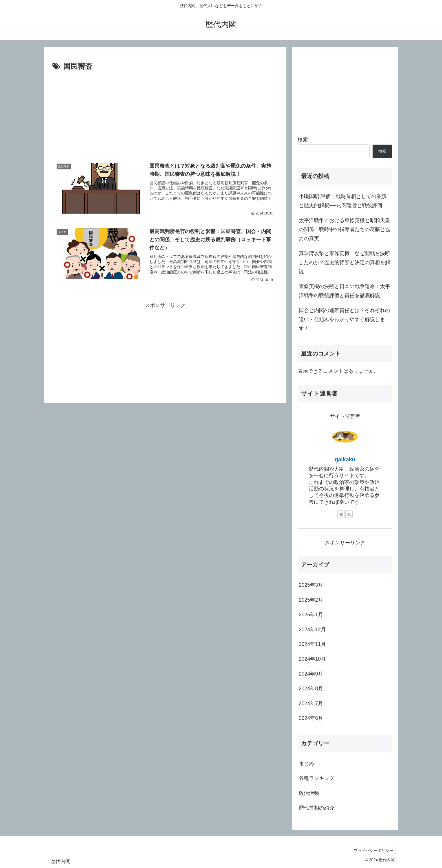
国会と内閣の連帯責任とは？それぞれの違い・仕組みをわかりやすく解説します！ (344, 320)
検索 (303, 140)
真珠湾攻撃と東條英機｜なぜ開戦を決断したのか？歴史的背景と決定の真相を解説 (344, 263)
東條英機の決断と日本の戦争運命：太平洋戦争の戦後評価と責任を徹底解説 (344, 291)
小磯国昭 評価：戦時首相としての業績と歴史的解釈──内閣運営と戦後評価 (343, 201)
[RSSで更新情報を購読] (349, 514)
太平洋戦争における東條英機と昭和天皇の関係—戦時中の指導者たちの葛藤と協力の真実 (344, 230)
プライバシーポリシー (373, 851)
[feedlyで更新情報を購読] (341, 514)
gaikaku (345, 459)
